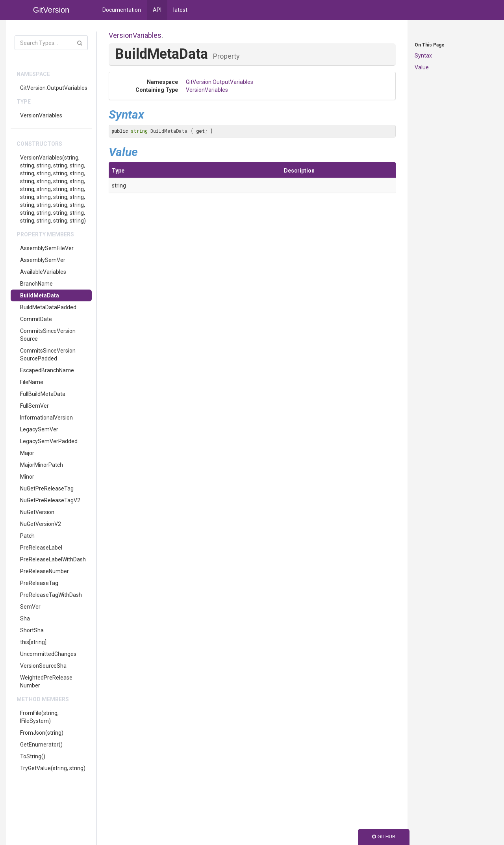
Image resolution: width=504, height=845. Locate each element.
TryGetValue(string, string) (53, 768)
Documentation (122, 10)
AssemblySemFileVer (47, 248)
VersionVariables (41, 115)
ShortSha (32, 630)
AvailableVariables (43, 272)
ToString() (33, 756)
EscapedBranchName (47, 370)
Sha (25, 618)
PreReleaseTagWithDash (51, 595)
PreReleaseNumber (44, 571)
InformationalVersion (46, 418)
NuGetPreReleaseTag (47, 488)
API (157, 10)
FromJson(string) (42, 733)
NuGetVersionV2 (41, 524)
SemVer (30, 607)
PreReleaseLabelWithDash (53, 559)
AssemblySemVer (43, 260)
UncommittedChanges (48, 654)
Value (422, 67)
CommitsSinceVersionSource (48, 335)
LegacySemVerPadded (49, 441)
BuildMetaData (40, 295)
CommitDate (36, 319)
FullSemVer (34, 406)
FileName (32, 382)
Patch (27, 536)
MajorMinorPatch (42, 465)
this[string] (33, 642)
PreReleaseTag (39, 583)
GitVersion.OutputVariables (54, 88)
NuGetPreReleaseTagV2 (50, 500)
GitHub (384, 837)
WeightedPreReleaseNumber (46, 682)
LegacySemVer (39, 429)
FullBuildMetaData (43, 394)
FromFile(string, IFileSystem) (39, 717)
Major (27, 453)
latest (180, 10)
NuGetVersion (37, 512)
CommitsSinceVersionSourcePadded (48, 355)
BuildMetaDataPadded (48, 307)
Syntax (423, 56)
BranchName (36, 284)
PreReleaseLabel (41, 548)
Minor (27, 477)
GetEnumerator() (41, 745)
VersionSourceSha (43, 666)
